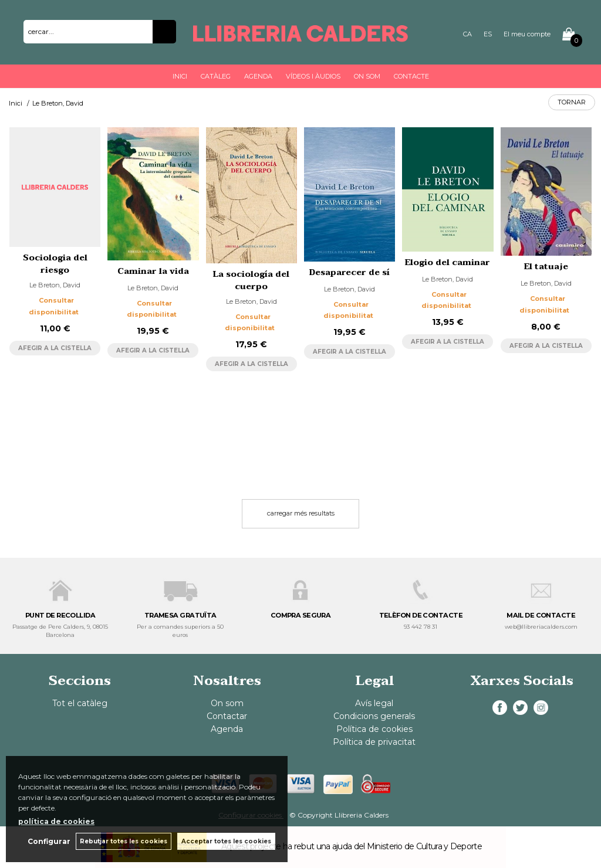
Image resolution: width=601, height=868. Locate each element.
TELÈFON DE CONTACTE (421, 615)
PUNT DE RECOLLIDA (60, 615)
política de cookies (56, 821)
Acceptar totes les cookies (226, 841)
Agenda (258, 76)
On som (367, 76)
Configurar (48, 841)
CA (467, 34)
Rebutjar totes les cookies (124, 841)
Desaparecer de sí (350, 272)
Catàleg (216, 76)
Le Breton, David (55, 285)
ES (488, 34)
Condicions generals (374, 716)
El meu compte (527, 34)
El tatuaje (546, 267)
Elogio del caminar (448, 262)
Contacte (411, 76)
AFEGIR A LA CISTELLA (55, 348)
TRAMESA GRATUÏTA (180, 615)
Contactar (227, 716)
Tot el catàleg (80, 703)
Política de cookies (374, 729)
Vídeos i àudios (313, 76)
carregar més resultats (301, 513)
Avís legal (374, 703)
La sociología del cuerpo (251, 280)
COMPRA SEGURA (301, 615)
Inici (180, 76)
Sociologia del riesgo (55, 264)
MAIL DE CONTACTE (541, 615)
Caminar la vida (153, 271)
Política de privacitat (374, 742)
